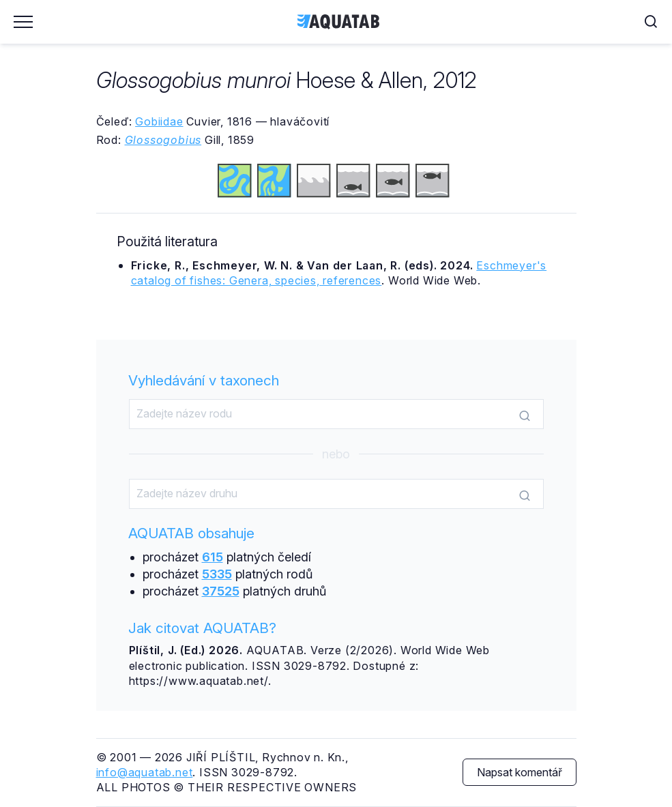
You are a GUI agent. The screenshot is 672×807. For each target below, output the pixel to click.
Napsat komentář (520, 772)
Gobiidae (159, 121)
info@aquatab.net (145, 772)
